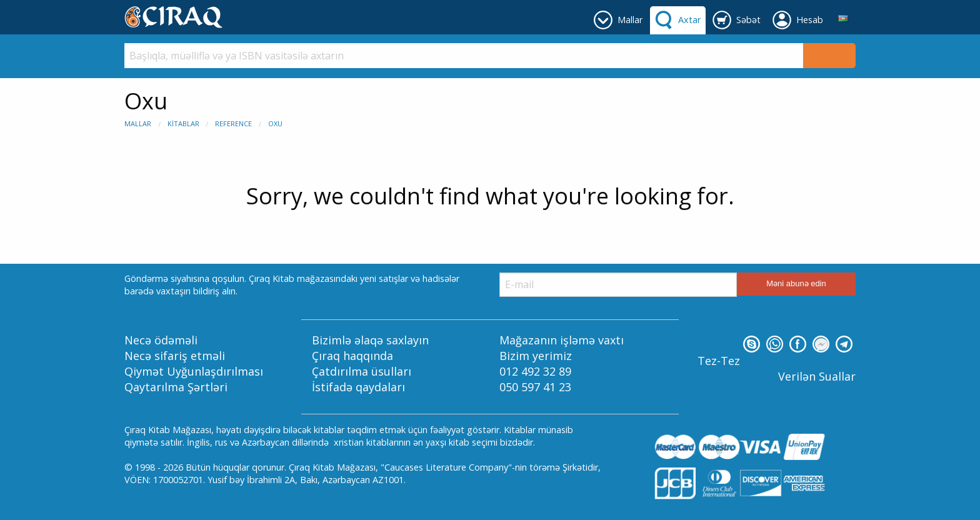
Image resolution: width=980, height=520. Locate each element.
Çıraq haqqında (352, 356)
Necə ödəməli (161, 340)
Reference (233, 123)
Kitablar (183, 123)
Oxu (275, 123)
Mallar (138, 123)
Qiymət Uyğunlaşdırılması (194, 371)
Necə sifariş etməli (175, 356)
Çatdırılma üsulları (362, 371)
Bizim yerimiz (536, 356)
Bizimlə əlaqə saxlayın (370, 340)
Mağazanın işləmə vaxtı (562, 340)
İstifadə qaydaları (358, 387)
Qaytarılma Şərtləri (176, 387)
